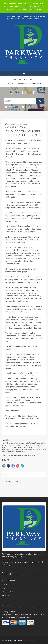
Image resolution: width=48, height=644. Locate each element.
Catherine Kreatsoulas (14, 167)
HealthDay (18, 455)
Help (19, 16)
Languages (11, 16)
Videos (26, 107)
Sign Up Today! (27, 19)
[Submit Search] (40, 101)
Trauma (17, 482)
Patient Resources (22, 83)
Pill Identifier (28, 16)
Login (37, 19)
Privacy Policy (7, 596)
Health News (12, 107)
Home (11, 83)
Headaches (7, 482)
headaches (36, 419)
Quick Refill (40, 16)
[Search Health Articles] (20, 101)
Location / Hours (13, 19)
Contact (5, 584)
